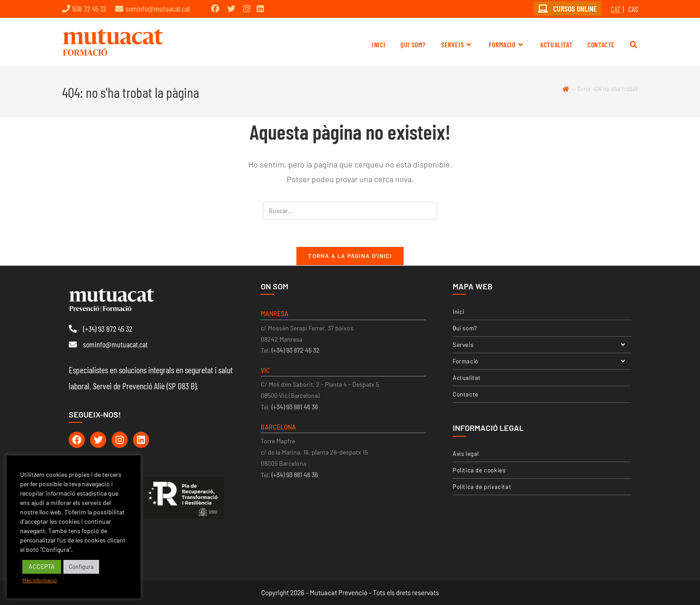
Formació (542, 361)
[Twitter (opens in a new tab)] (231, 8)
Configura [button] (81, 567)
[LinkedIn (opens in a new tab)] (260, 8)
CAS (633, 9)
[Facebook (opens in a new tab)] (215, 8)
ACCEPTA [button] (42, 566)
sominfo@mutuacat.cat (158, 8)
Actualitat (467, 378)
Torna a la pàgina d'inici (350, 256)
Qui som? (465, 328)
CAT (616, 9)
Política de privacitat (482, 487)
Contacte (466, 394)
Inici (458, 312)
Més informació (40, 580)
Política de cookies (479, 470)
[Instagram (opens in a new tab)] (247, 8)
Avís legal (466, 454)
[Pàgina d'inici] (566, 89)
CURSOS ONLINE (567, 8)
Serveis (542, 345)
